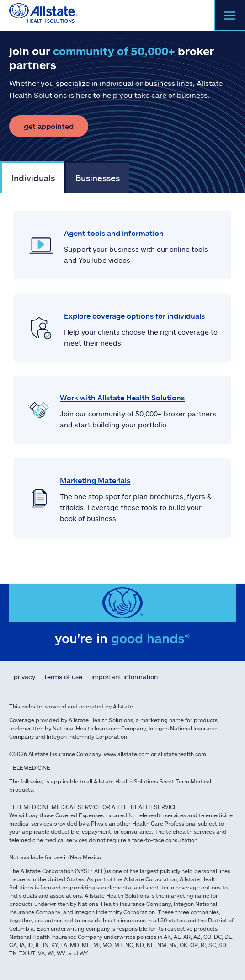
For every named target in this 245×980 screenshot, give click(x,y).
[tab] (32, 177)
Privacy (24, 677)
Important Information (125, 677)
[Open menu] (230, 15)
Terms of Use (63, 677)
